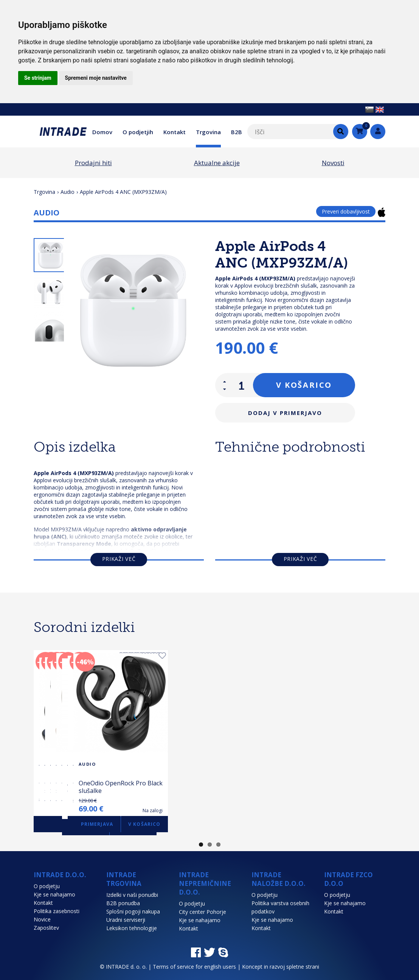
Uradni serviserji (126, 920)
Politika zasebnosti (57, 911)
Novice (42, 919)
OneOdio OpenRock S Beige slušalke (379, 787)
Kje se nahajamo (54, 894)
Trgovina (208, 132)
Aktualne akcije (217, 163)
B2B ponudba (123, 903)
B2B (237, 132)
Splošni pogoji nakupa (133, 911)
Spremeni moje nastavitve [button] (96, 78)
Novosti (333, 163)
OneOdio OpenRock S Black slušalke (178, 787)
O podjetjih (138, 132)
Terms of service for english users (194, 967)
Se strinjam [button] (38, 78)
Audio (68, 192)
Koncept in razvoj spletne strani (281, 967)
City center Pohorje (203, 912)
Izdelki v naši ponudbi (132, 895)
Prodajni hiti (93, 163)
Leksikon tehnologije (132, 928)
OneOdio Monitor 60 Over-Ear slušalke (77, 787)
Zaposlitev (46, 928)
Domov (102, 132)
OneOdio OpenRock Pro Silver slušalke (273, 787)
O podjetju (47, 886)
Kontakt (175, 132)
